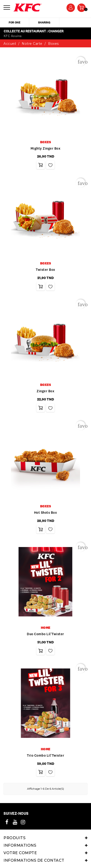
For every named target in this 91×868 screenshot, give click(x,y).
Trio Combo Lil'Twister (45, 755)
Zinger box (45, 391)
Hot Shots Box (46, 513)
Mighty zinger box (46, 148)
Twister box (45, 270)
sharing (44, 22)
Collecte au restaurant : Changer (34, 31)
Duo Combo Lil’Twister (45, 634)
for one (14, 22)
